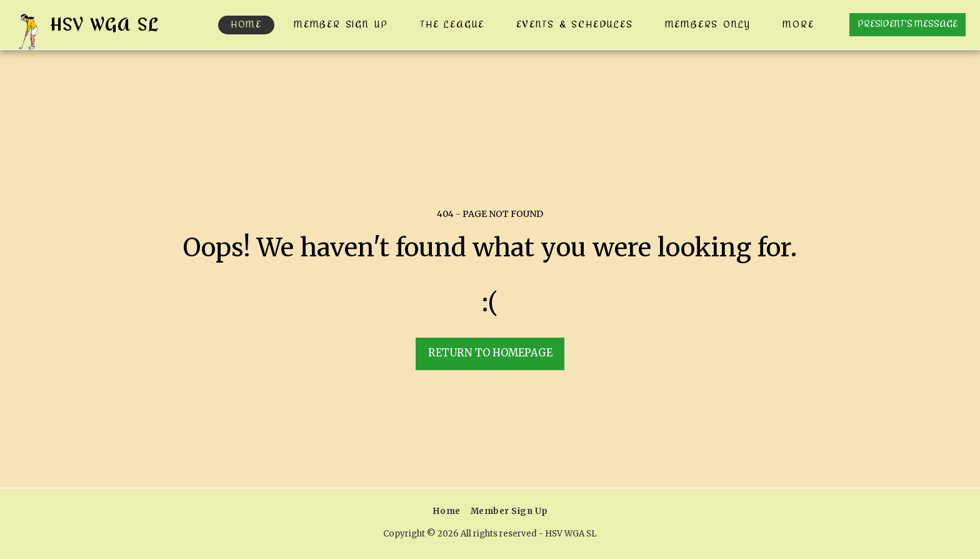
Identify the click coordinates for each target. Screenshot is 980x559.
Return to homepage (490, 353)
